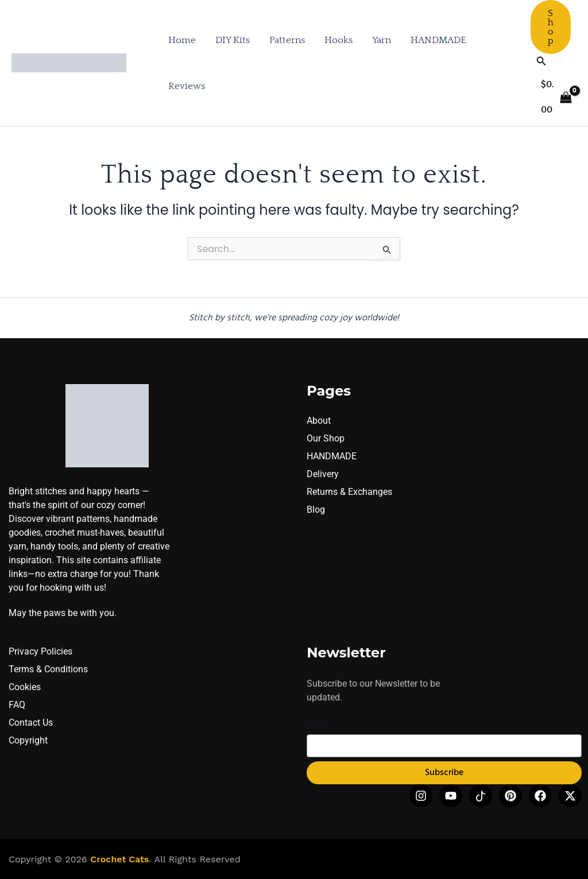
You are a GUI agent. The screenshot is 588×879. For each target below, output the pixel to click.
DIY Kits (233, 40)
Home (182, 40)
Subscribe (444, 773)
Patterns (287, 40)
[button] (551, 27)
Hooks (339, 40)
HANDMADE (438, 40)
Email (318, 725)
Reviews (187, 86)
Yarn (382, 40)
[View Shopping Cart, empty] (556, 97)
